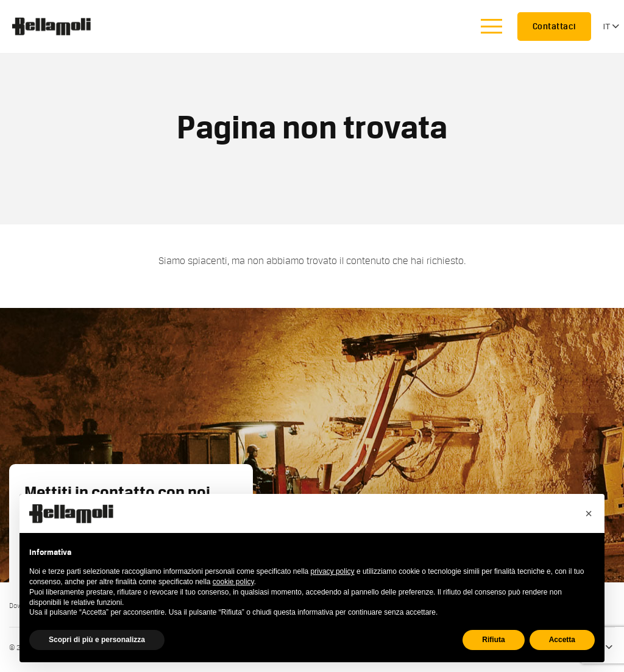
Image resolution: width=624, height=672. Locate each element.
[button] (589, 513)
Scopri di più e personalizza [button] (97, 640)
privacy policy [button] (333, 571)
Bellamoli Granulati (58, 26)
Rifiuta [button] (493, 640)
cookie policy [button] (233, 582)
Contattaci (554, 26)
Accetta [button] (562, 640)
